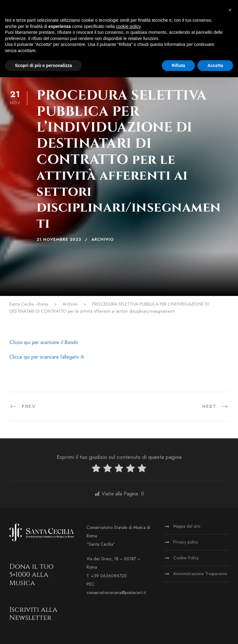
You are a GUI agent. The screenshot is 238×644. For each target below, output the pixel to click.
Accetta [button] (215, 65)
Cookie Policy (186, 558)
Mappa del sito (187, 526)
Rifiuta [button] (178, 65)
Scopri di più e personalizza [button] (43, 65)
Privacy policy (186, 542)
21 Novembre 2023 (59, 239)
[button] (230, 10)
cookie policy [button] (128, 26)
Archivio (103, 239)
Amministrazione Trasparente (200, 574)
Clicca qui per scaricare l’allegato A (47, 357)
